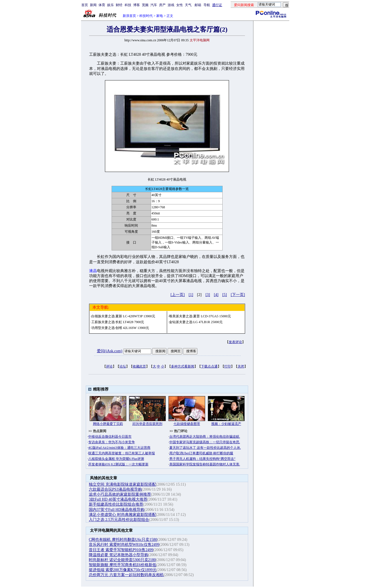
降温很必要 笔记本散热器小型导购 (119, 555)
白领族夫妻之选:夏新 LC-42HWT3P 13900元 (123, 316)
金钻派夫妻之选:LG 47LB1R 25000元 (196, 322)
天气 (188, 5)
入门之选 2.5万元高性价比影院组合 (119, 520)
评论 (109, 366)
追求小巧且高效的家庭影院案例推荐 (120, 494)
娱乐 (110, 5)
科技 (128, 5)
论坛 (123, 366)
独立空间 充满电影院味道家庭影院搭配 (122, 484)
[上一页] (178, 295)
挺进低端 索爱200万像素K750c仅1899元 (123, 570)
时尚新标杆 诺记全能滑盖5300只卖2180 (122, 560)
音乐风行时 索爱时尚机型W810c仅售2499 (124, 545)
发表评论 (235, 342)
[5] (225, 295)
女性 (180, 5)
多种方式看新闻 (183, 366)
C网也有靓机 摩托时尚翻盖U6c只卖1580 (123, 540)
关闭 (241, 366)
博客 (137, 5)
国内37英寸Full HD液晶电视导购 (117, 510)
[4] (216, 295)
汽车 (154, 5)
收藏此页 (139, 366)
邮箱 (198, 5)
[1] (191, 295)
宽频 (145, 5)
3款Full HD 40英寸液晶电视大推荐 (118, 499)
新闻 (93, 5)
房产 (162, 5)
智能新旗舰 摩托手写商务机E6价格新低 (123, 565)
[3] (208, 295)
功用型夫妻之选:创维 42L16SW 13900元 (120, 328)
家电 (160, 16)
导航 (207, 5)
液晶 (93, 271)
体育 (102, 5)
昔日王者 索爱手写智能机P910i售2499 (121, 550)
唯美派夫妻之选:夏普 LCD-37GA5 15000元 (200, 316)
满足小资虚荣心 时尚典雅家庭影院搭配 (122, 515)
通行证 (217, 5)
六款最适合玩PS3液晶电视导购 (115, 489)
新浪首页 (129, 16)
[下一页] (238, 295)
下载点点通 (209, 366)
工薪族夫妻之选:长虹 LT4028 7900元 (118, 322)
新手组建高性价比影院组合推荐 (116, 504)
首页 (85, 5)
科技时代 (146, 16)
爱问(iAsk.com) (110, 351)
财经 (119, 5)
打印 (228, 366)
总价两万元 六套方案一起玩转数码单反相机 (126, 575)
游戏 (171, 5)
